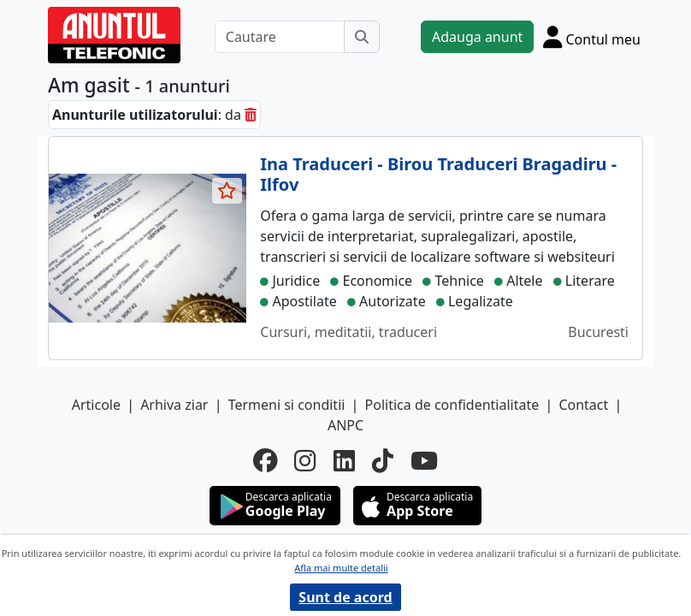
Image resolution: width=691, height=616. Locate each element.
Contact (583, 405)
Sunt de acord (345, 597)
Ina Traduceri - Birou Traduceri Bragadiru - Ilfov (438, 174)
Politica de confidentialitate (452, 405)
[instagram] (305, 461)
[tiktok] (383, 461)
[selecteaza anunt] (227, 191)
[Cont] (592, 37)
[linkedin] (344, 461)
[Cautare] (280, 37)
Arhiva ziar (174, 405)
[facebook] (265, 461)
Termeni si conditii (287, 405)
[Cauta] (362, 37)
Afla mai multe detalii (341, 568)
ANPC (345, 425)
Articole (96, 405)
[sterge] (251, 115)
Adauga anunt (477, 37)
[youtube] (424, 461)
